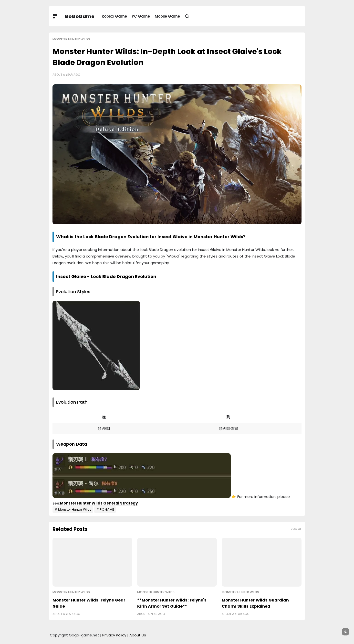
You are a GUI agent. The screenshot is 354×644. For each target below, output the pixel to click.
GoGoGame (79, 16)
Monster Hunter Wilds (71, 39)
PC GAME (107, 510)
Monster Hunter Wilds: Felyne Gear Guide (89, 603)
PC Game (141, 16)
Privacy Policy (114, 635)
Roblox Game (114, 16)
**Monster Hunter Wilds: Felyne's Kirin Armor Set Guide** (172, 603)
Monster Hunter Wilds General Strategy (99, 503)
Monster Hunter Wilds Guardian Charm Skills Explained (255, 603)
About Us (138, 635)
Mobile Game (167, 16)
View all (296, 529)
